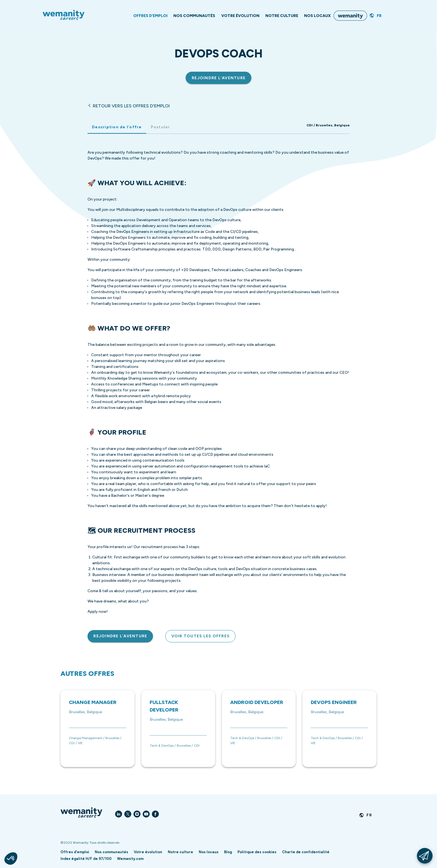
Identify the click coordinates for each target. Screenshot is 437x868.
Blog (228, 852)
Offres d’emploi (75, 852)
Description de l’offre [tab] (117, 127)
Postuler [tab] (160, 127)
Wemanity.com (130, 859)
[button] (11, 859)
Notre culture (180, 852)
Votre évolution (148, 852)
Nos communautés (111, 852)
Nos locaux (209, 852)
